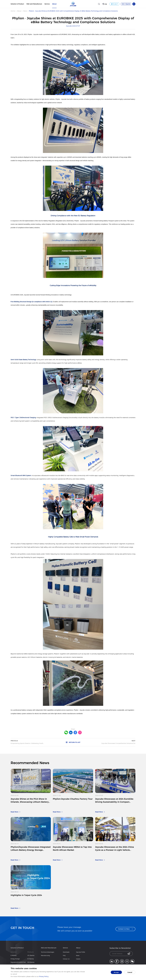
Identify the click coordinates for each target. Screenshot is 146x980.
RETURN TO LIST (73, 742)
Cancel (130, 972)
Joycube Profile (81, 952)
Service (47, 4)
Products (30, 952)
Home (13, 11)
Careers (78, 959)
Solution (14, 952)
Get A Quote (126, 4)
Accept (116, 972)
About (54, 4)
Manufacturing (45, 956)
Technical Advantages (48, 952)
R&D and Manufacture (34, 4)
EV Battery (31, 959)
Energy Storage (15, 959)
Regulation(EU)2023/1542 (18, 962)
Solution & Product (17, 4)
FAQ (64, 956)
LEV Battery (31, 955)
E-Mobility (14, 955)
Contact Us (66, 959)
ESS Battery (31, 962)
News (25, 11)
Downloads (66, 952)
